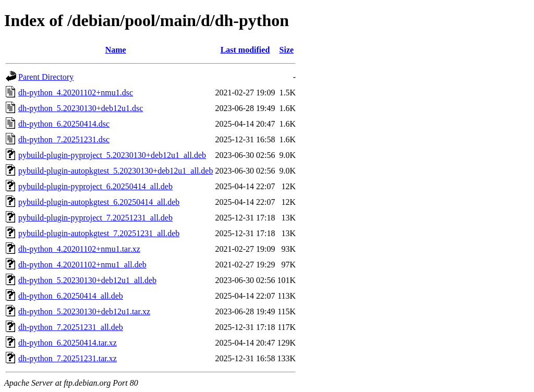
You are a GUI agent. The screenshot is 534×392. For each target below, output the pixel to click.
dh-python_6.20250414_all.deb (71, 296)
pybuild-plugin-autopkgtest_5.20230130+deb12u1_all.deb (116, 171)
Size (287, 50)
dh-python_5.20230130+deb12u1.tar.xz (84, 311)
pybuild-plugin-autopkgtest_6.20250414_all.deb (99, 202)
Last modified (245, 50)
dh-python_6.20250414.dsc (64, 124)
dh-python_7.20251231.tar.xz (68, 358)
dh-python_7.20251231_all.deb (71, 327)
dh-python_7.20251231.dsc (64, 139)
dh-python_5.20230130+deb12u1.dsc (81, 108)
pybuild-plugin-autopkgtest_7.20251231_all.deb (99, 233)
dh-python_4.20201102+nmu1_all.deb (82, 265)
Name (116, 50)
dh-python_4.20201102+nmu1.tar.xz (79, 249)
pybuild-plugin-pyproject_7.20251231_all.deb (95, 218)
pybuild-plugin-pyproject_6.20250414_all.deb (95, 186)
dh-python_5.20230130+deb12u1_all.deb (87, 280)
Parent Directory (46, 77)
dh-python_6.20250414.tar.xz (68, 343)
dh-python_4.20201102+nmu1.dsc (76, 93)
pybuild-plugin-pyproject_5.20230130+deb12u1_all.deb (112, 155)
